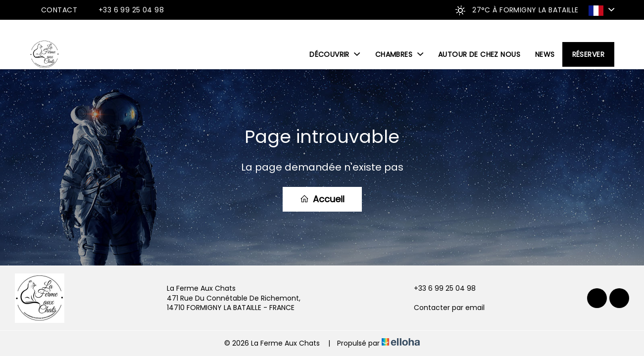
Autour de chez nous (479, 54)
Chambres (399, 54)
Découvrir (335, 54)
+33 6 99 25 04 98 (439, 289)
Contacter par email (444, 308)
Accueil (322, 199)
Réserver (588, 54)
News (545, 54)
